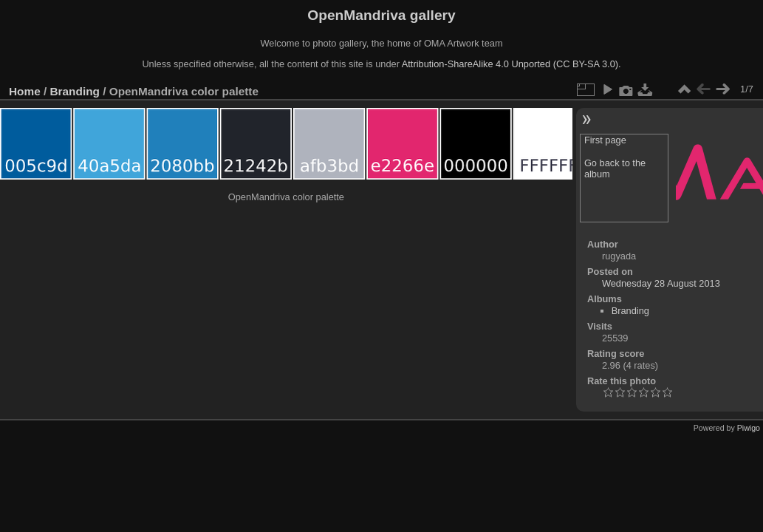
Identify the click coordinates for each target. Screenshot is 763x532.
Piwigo (749, 428)
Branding (75, 91)
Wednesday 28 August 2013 (661, 283)
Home (25, 91)
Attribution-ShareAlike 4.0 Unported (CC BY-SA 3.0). (511, 64)
